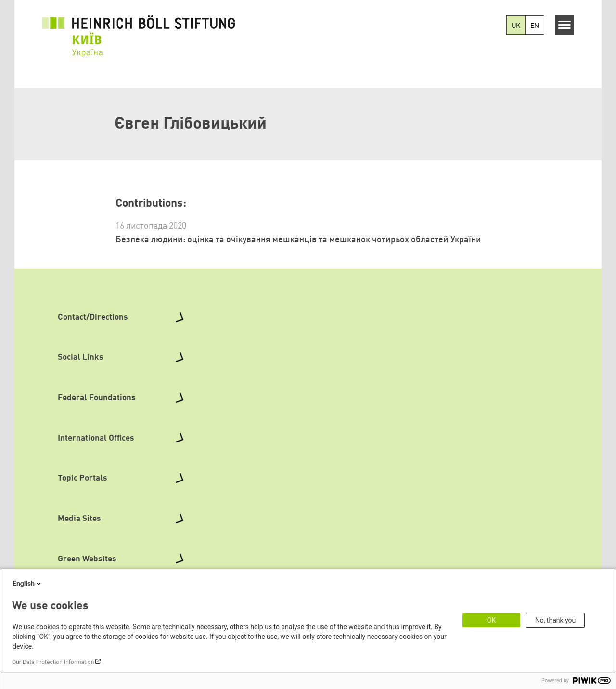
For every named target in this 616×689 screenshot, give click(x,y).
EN (535, 26)
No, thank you (556, 620)
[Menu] (565, 25)
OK (491, 620)
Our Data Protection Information (53, 662)
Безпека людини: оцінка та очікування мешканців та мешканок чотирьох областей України (298, 240)
